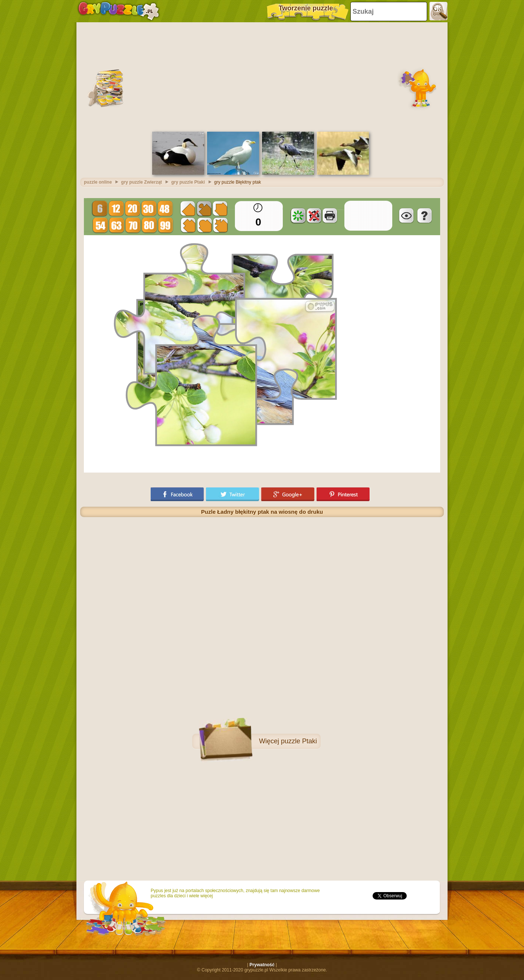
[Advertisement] (262, 76)
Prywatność (262, 965)
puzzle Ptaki (299, 741)
